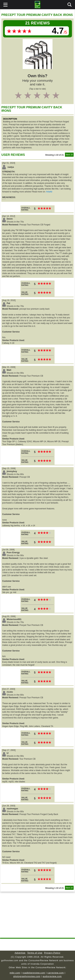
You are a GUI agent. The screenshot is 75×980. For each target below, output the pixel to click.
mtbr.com (15, 973)
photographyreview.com (27, 976)
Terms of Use (35, 953)
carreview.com (56, 973)
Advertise (20, 953)
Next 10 (69, 155)
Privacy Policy (52, 953)
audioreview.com (52, 976)
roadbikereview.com (34, 973)
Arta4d (49, 192)
